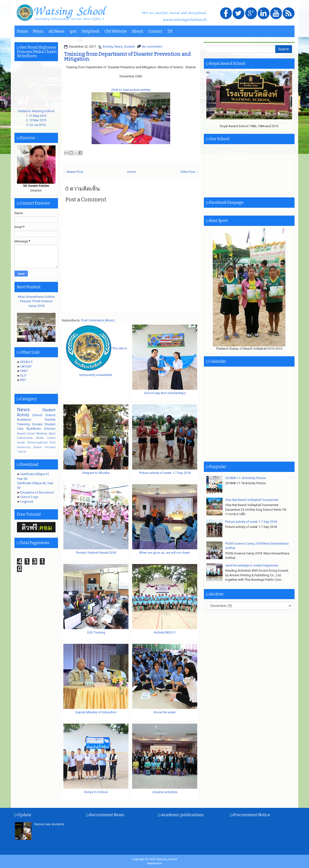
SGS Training (96, 632)
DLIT (23, 376)
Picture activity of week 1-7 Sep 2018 (165, 473)
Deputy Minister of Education (96, 712)
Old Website (116, 31)
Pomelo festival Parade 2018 (96, 553)
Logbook (27, 502)
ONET (24, 371)
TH (170, 31)
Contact (155, 31)
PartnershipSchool (37, 443)
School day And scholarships (165, 393)
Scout (31, 433)
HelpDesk (91, 31)
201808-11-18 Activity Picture (246, 478)
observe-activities (165, 792)
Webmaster (154, 863)
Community (25, 438)
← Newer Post (73, 172)
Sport (52, 433)
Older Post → (190, 172)
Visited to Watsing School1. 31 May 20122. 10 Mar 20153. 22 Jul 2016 (36, 116)
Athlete (40, 438)
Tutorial (21, 452)
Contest (51, 438)
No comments (152, 47)
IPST (23, 380)
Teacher (50, 420)
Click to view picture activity (131, 90)
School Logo (29, 497)
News (118, 47)
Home (22, 31)
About (138, 31)
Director (50, 429)
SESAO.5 (26, 362)
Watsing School (167, 859)
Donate (37, 424)
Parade (21, 443)
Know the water (165, 712)
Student (129, 47)
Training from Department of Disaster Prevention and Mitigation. (127, 56)
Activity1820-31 (165, 632)
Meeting (42, 433)
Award (21, 433)
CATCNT (26, 366)
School (37, 415)
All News (56, 31)
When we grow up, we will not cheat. (165, 553)
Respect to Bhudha (96, 473)
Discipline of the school (37, 492)
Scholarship (24, 447)
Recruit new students (49, 824)
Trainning (23, 424)
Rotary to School (96, 792)
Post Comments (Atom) (98, 320)
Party (53, 443)
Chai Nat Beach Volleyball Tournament (252, 500)
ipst (73, 31)
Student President (44, 447)
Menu (38, 31)
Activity (108, 47)
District (50, 415)
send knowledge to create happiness (252, 565)
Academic (24, 420)
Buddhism (34, 429)
